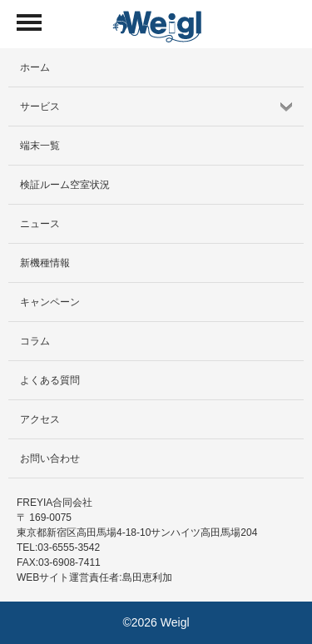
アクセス (40, 419)
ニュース (40, 224)
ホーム (35, 67)
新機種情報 (45, 263)
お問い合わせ (50, 458)
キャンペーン (50, 302)
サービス (40, 107)
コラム (35, 341)
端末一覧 (40, 146)
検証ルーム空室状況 (65, 185)
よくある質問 (50, 380)
